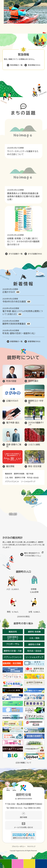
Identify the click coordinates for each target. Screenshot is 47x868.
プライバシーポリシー (19, 847)
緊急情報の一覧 (16, 65)
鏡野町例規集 (19, 474)
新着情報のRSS (34, 341)
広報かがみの (9, 292)
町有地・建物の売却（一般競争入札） (19, 333)
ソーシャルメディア (28, 482)
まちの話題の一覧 (16, 254)
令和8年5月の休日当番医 (14, 302)
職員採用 (9, 474)
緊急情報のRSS (34, 65)
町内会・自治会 (33, 478)
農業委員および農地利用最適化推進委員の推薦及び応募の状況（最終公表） (23, 196)
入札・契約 (9, 478)
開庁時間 (24, 817)
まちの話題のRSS (35, 254)
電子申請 (30, 474)
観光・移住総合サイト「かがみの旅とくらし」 (33, 554)
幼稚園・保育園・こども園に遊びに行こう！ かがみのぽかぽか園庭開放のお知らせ (23, 242)
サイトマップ (31, 847)
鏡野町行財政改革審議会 (14, 324)
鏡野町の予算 (20, 478)
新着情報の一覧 (16, 341)
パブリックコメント (12, 482)
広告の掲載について (23, 763)
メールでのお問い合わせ (23, 827)
